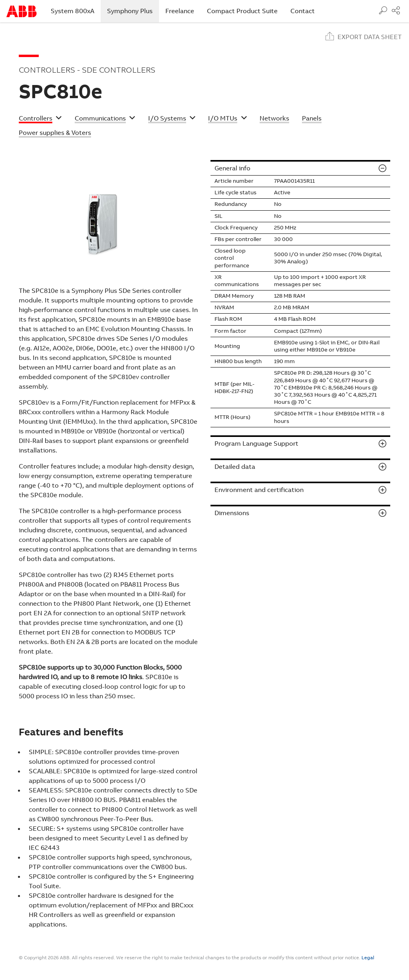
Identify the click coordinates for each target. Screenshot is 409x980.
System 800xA (72, 11)
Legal (368, 958)
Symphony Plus (133, 11)
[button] (40, 119)
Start (22, 11)
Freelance (180, 11)
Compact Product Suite (242, 11)
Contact (303, 11)
